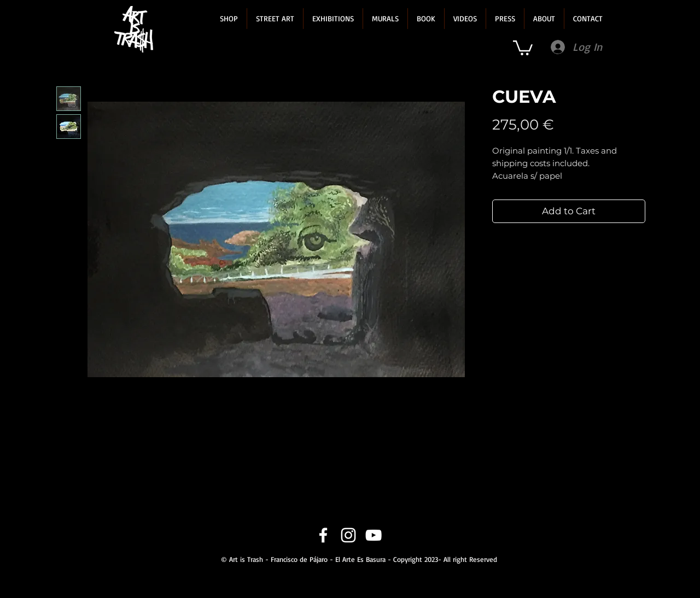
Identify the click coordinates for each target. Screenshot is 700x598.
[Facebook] (323, 535)
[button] (229, 19)
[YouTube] (374, 535)
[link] (523, 47)
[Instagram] (348, 535)
